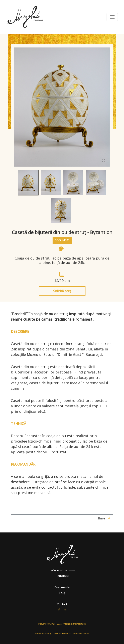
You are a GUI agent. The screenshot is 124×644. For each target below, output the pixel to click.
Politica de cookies (63, 634)
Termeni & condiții (44, 634)
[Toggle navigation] (112, 17)
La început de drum (62, 570)
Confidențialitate (81, 634)
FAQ (62, 593)
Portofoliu (62, 576)
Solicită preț (62, 291)
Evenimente (62, 587)
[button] (28, 183)
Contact (62, 604)
